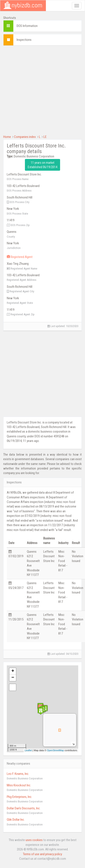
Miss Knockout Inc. (19, 785)
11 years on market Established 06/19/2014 (42, 165)
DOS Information (27, 26)
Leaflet (28, 750)
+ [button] (13, 671)
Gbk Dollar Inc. (16, 820)
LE (45, 137)
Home (7, 137)
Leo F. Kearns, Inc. (18, 774)
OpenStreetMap (56, 750)
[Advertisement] (41, 90)
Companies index (25, 137)
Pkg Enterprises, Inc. (19, 797)
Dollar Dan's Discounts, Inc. (24, 808)
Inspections (24, 40)
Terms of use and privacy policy (42, 854)
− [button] (13, 678)
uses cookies (34, 840)
